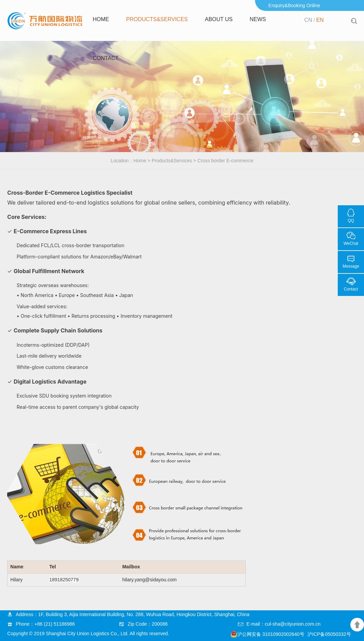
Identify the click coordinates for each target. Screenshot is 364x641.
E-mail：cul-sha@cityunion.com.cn (283, 624)
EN (320, 20)
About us (219, 19)
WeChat (351, 243)
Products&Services (157, 19)
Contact (106, 58)
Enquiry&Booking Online (294, 5)
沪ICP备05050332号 (329, 634)
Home (101, 19)
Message (351, 266)
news (258, 19)
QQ (351, 221)
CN (308, 20)
